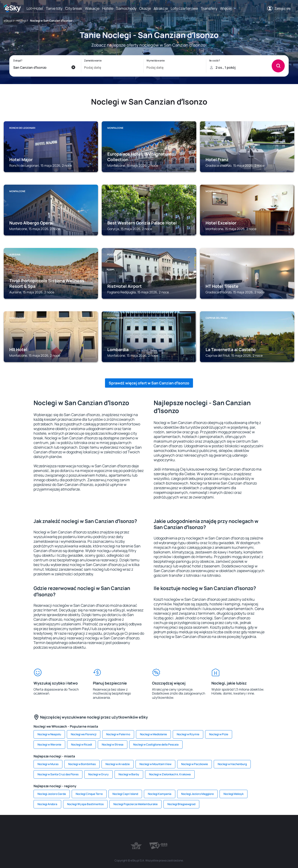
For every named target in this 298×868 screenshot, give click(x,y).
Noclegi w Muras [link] (48, 764)
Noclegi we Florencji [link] (84, 734)
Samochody (126, 8)
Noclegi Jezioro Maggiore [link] (197, 794)
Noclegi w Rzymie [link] (188, 734)
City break (74, 8)
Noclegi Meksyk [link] (234, 794)
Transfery (209, 8)
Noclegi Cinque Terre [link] (89, 794)
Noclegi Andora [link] (47, 804)
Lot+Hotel (35, 8)
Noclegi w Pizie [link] (219, 734)
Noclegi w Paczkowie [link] (195, 764)
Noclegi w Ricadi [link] (81, 744)
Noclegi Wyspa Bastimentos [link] (85, 804)
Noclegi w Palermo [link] (118, 734)
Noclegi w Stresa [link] (113, 744)
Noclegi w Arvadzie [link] (118, 764)
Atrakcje (161, 8)
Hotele (108, 8)
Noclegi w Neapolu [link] (49, 734)
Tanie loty (54, 8)
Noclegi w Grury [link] (98, 774)
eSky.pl (8, 21)
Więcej (226, 8)
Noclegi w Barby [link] (129, 774)
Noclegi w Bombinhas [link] (82, 764)
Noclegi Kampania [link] (160, 794)
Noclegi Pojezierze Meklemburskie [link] (135, 804)
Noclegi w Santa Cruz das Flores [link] (58, 774)
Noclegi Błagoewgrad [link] (181, 804)
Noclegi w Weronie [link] (49, 744)
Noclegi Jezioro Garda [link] (52, 794)
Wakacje (92, 8)
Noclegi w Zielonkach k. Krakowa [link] (170, 774)
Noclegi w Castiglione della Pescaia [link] (156, 744)
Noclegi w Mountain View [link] (155, 764)
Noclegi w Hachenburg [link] (232, 764)
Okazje (145, 8)
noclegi (21, 21)
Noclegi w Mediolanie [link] (153, 734)
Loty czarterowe (184, 8)
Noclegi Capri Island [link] (125, 794)
